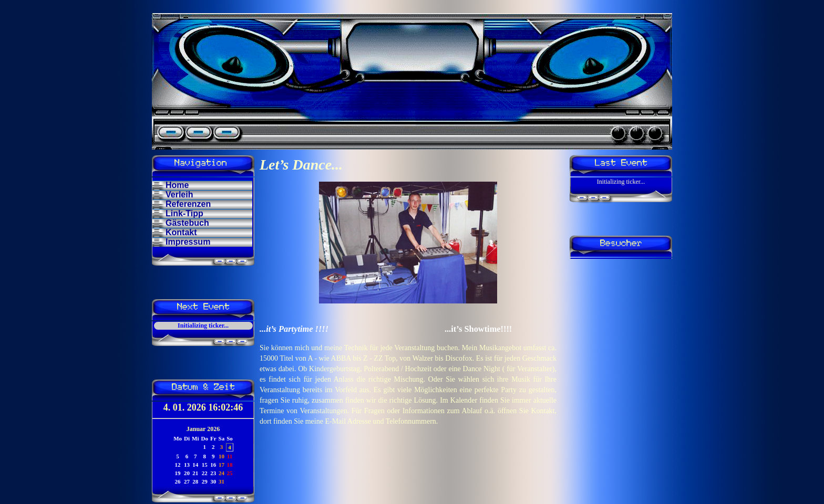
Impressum (188, 242)
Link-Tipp (184, 213)
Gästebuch (187, 223)
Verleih (179, 195)
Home (177, 185)
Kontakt (181, 232)
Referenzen (188, 204)
